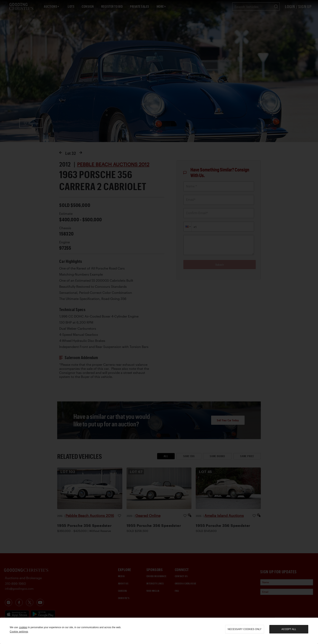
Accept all (289, 629)
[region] (159, 631)
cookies (23, 627)
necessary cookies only (245, 629)
